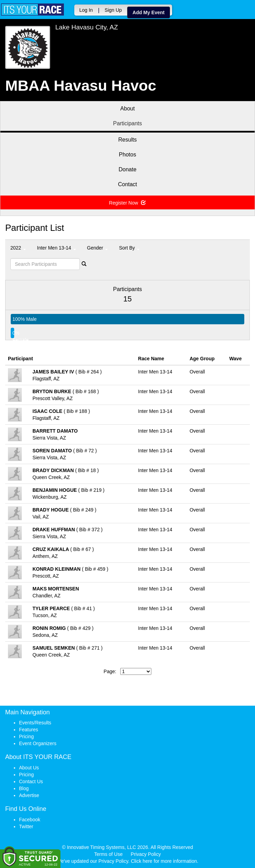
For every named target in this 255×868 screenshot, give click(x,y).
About (127, 108)
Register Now (128, 203)
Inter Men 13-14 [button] (56, 248)
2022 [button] (18, 248)
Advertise (29, 795)
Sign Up (112, 10)
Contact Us (31, 781)
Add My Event (148, 12)
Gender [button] (98, 248)
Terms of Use (108, 854)
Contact (127, 184)
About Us (29, 768)
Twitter (26, 826)
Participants (127, 123)
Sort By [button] (129, 248)
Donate (127, 169)
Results (127, 140)
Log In (85, 10)
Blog (24, 788)
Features (29, 730)
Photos (127, 155)
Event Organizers (38, 743)
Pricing (26, 736)
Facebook (30, 820)
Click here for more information (164, 861)
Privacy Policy (146, 854)
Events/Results (35, 723)
